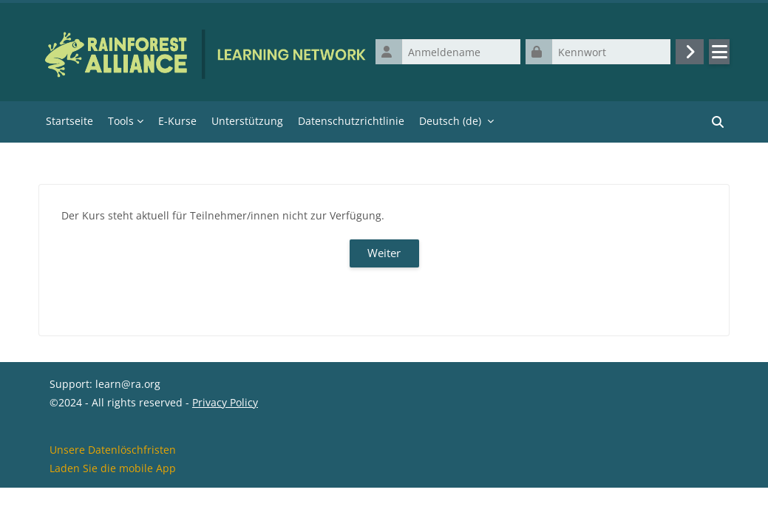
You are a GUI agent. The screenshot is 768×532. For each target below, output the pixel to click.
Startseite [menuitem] (69, 122)
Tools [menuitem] (121, 122)
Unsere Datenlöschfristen (113, 494)
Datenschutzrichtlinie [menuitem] (351, 122)
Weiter (384, 254)
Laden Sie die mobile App (113, 512)
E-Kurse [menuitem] (177, 122)
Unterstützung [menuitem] (247, 122)
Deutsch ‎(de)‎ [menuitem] (450, 122)
